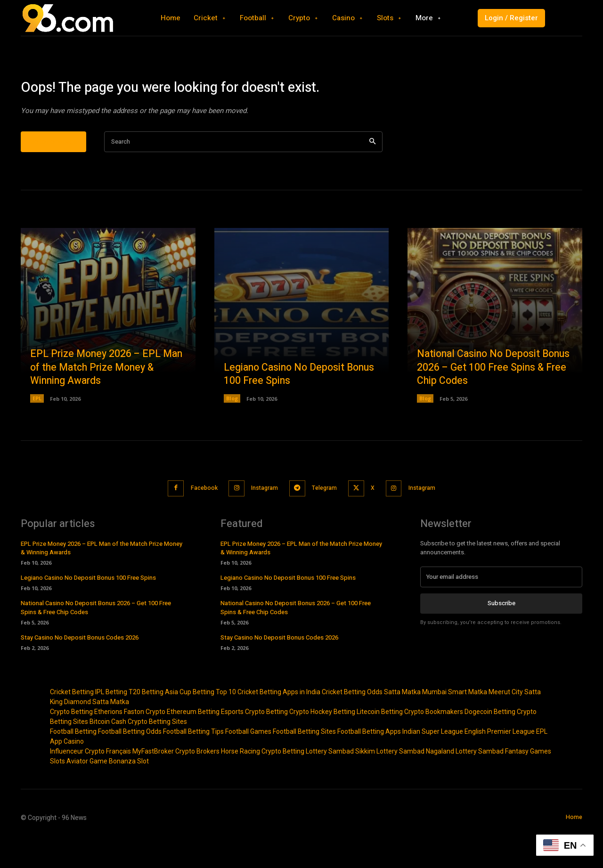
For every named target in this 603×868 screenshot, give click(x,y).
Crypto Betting (71, 742)
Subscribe (501, 633)
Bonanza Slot (129, 791)
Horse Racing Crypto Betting (263, 781)
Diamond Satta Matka (97, 732)
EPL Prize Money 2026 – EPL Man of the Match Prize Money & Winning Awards (107, 398)
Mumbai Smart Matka (455, 722)
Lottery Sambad (330, 781)
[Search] (372, 173)
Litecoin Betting (380, 742)
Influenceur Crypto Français (90, 781)
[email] (501, 607)
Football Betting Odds (130, 762)
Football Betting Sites (304, 762)
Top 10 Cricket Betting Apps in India (268, 722)
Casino (74, 771)
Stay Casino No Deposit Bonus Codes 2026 (80, 668)
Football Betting (73, 762)
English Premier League (500, 762)
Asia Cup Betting (190, 722)
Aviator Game (87, 791)
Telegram (326, 519)
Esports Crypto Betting (254, 742)
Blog (232, 430)
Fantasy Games (528, 781)
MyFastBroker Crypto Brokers (176, 781)
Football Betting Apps (369, 762)
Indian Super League (433, 762)
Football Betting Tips (193, 762)
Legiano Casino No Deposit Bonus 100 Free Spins (286, 405)
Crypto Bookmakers (434, 742)
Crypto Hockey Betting (322, 742)
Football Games (248, 762)
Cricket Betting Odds (352, 722)
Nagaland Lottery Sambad (465, 781)
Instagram (261, 519)
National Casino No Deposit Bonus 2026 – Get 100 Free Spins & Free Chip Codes (493, 398)
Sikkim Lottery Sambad (390, 781)
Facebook (195, 519)
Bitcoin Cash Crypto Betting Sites (138, 752)
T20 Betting (146, 722)
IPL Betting (111, 722)
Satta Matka (402, 722)
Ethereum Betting (193, 742)
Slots (57, 791)
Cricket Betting (72, 722)
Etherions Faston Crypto (130, 742)
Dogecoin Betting (490, 742)
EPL (37, 430)
